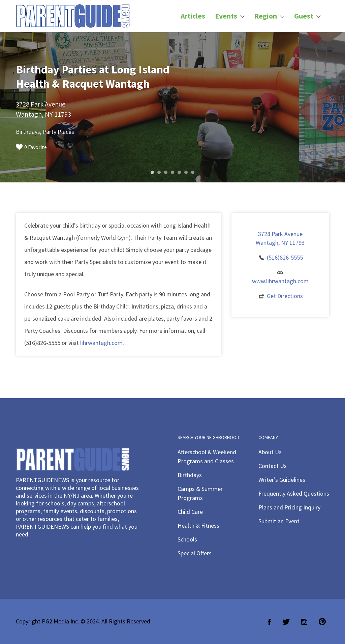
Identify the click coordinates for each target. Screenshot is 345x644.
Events (226, 16)
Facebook (269, 622)
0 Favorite (31, 147)
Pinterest (322, 622)
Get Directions (285, 296)
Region (266, 16)
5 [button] (179, 172)
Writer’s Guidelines (282, 480)
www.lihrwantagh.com (280, 281)
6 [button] (186, 172)
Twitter (286, 622)
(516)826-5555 (285, 257)
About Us (270, 452)
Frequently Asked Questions (294, 493)
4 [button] (172, 172)
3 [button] (166, 172)
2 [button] (159, 172)
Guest (304, 16)
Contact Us (273, 466)
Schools (187, 539)
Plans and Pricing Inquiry (289, 507)
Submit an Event (279, 521)
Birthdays (190, 475)
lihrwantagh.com (101, 343)
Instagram (304, 622)
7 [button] (193, 172)
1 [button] (152, 172)
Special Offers (195, 553)
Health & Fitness (198, 525)
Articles (193, 16)
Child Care (190, 512)
